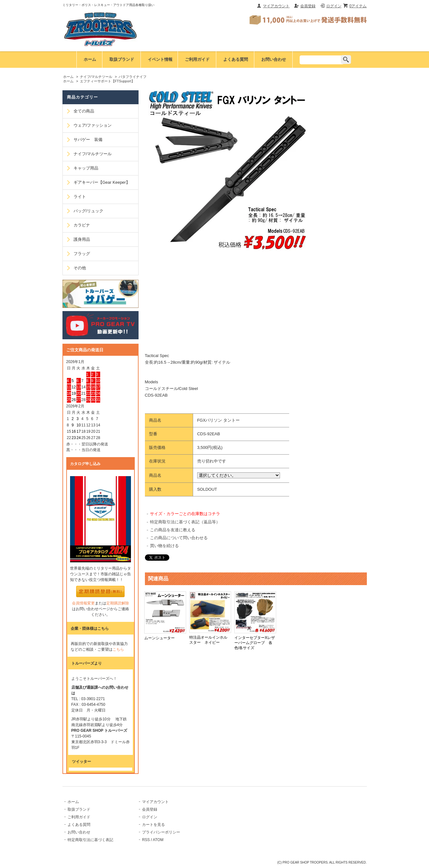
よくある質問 (236, 59)
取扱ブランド (122, 59)
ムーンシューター (159, 638)
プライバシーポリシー (161, 832)
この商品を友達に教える (173, 530)
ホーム (90, 59)
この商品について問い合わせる (179, 538)
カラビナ (82, 225)
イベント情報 (160, 59)
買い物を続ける (164, 546)
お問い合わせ (274, 59)
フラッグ (82, 254)
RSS (146, 840)
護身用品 (82, 239)
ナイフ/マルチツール (96, 77)
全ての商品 (84, 111)
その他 (80, 268)
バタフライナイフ (133, 77)
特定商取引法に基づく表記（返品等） (185, 522)
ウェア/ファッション (93, 125)
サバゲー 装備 (88, 140)
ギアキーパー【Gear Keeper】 (102, 182)
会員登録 (308, 6)
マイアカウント (276, 6)
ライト (80, 197)
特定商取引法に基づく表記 (90, 840)
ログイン (334, 6)
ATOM (158, 840)
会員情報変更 (83, 603)
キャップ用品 (86, 168)
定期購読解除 (118, 603)
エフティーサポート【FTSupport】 (107, 81)
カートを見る (153, 825)
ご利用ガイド (197, 59)
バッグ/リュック (89, 211)
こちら (118, 649)
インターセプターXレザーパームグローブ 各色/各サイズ (255, 643)
